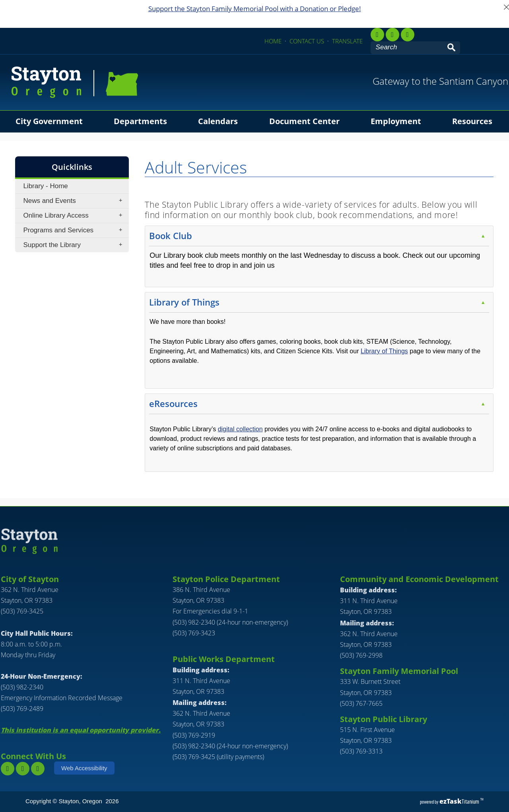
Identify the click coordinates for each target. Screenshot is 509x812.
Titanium (460, 801)
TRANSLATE (347, 41)
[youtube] (408, 35)
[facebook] (377, 35)
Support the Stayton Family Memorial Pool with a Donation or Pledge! (255, 9)
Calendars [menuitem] (218, 121)
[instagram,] (392, 35)
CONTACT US (307, 41)
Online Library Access (75, 216)
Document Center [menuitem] (304, 121)
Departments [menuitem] (140, 121)
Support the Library (75, 245)
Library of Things (384, 351)
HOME (273, 41)
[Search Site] (408, 47)
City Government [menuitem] (49, 121)
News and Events (75, 201)
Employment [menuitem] (396, 121)
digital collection (240, 429)
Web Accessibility (84, 768)
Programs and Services (75, 230)
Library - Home (45, 186)
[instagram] (23, 769)
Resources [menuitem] (472, 121)
